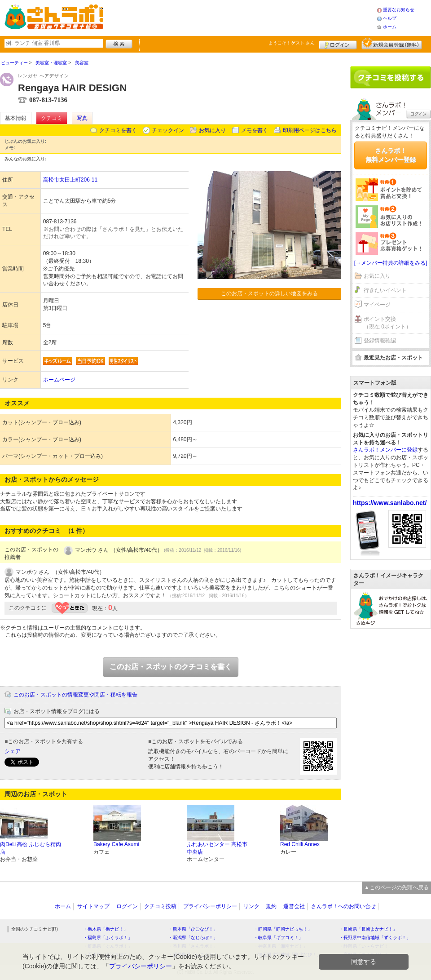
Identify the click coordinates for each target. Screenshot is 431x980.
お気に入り (212, 130)
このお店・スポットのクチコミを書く (171, 667)
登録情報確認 (380, 341)
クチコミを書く (118, 130)
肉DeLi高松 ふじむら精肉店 (31, 848)
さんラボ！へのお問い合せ (343, 906)
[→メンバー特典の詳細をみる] (391, 263)
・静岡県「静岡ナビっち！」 (283, 929)
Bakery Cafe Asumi (116, 844)
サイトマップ (93, 906)
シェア (13, 751)
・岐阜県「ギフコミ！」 (278, 938)
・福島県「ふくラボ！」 (108, 938)
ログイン (338, 44)
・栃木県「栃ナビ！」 (106, 929)
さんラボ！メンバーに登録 (385, 450)
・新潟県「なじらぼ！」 (193, 938)
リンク (251, 906)
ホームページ (59, 380)
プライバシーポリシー (210, 906)
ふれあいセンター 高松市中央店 (217, 848)
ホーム (390, 27)
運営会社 (294, 906)
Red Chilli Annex (300, 844)
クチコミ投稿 (160, 906)
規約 (271, 906)
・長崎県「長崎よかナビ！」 (368, 929)
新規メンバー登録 (392, 44)
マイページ (377, 305)
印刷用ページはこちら (310, 130)
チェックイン (168, 130)
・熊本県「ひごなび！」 (193, 929)
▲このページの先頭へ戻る (396, 887)
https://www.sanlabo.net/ (390, 503)
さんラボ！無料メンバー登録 (391, 155)
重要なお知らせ (399, 10)
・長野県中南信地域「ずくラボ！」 (375, 938)
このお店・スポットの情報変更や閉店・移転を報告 (75, 695)
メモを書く (255, 130)
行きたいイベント (385, 290)
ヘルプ (390, 18)
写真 (82, 118)
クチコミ (52, 118)
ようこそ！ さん (292, 43)
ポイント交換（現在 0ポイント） (387, 323)
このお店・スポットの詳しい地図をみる (269, 293)
